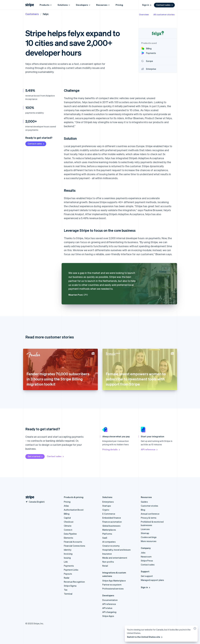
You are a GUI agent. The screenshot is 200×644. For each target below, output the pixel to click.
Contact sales (165, 5)
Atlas (66, 506)
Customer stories (150, 506)
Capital (67, 518)
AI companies (109, 542)
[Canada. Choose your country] (35, 502)
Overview (144, 14)
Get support (147, 576)
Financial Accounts (73, 542)
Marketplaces (109, 530)
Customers (32, 14)
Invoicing (68, 554)
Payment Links (71, 570)
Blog (143, 510)
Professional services (113, 589)
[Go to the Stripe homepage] (29, 497)
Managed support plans (152, 580)
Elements (69, 538)
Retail (105, 566)
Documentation (110, 600)
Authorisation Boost (74, 510)
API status (107, 608)
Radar (67, 578)
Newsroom (146, 557)
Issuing (67, 558)
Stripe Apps (108, 616)
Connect (68, 530)
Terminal (68, 594)
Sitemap (145, 533)
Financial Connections (75, 546)
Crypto (106, 510)
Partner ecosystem (112, 585)
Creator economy (111, 546)
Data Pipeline (70, 534)
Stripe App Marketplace (114, 581)
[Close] (194, 629)
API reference (149, 449)
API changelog (109, 612)
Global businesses (111, 526)
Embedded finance (112, 518)
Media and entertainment (115, 558)
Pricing (119, 5)
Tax (66, 590)
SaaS (105, 538)
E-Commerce (109, 514)
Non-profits (108, 562)
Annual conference (150, 514)
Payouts (68, 574)
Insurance (107, 554)
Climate (68, 526)
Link (66, 562)
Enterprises (108, 502)
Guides (144, 502)
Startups (107, 506)
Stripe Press (147, 561)
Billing (67, 514)
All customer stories (164, 14)
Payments (69, 566)
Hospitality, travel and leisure (117, 550)
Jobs (143, 553)
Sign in (147, 5)
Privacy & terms (149, 518)
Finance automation (112, 522)
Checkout (69, 522)
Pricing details (111, 449)
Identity (68, 550)
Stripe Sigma (70, 586)
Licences (145, 529)
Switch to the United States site (145, 637)
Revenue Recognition (74, 582)
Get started (35, 456)
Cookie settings (149, 537)
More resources (149, 541)
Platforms (107, 534)
